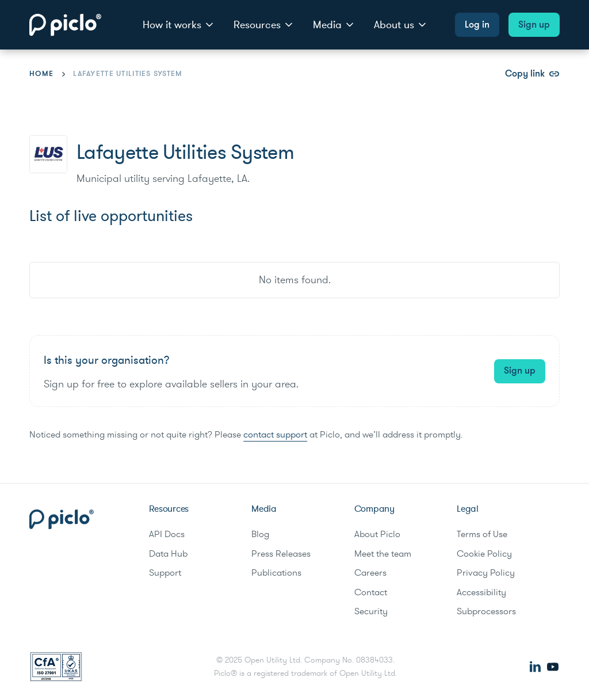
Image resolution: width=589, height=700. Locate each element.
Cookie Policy (484, 554)
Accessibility (481, 592)
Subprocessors (486, 611)
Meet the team (383, 554)
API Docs (167, 534)
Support (165, 573)
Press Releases (281, 554)
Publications (276, 573)
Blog (260, 534)
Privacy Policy (486, 573)
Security (371, 611)
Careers (370, 573)
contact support (275, 435)
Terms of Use (482, 534)
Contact (371, 592)
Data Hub (168, 554)
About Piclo (377, 534)
